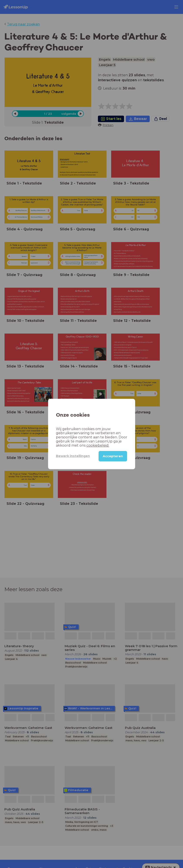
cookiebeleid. (98, 445)
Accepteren (113, 456)
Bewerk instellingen (73, 456)
